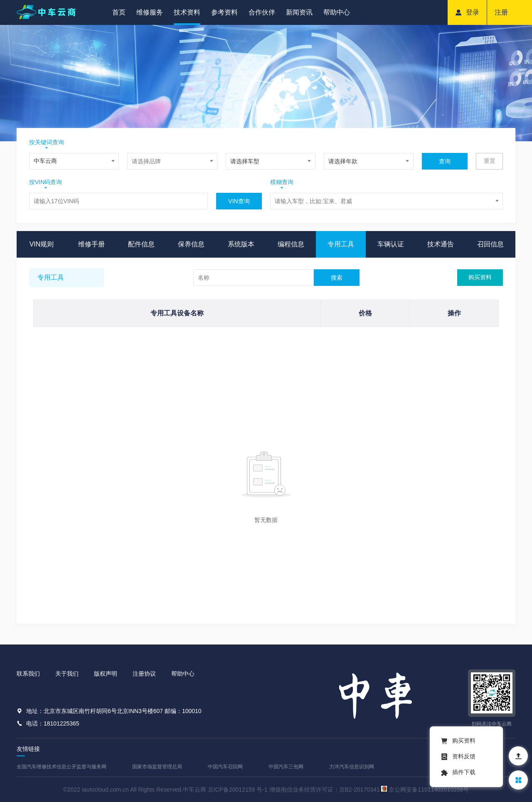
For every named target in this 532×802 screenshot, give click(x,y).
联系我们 (28, 674)
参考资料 (224, 12)
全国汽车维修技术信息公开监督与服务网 (62, 767)
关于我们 (67, 674)
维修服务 (150, 12)
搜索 (337, 278)
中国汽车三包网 (286, 767)
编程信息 (291, 244)
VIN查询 (239, 201)
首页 (119, 12)
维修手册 (91, 244)
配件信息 (141, 244)
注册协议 (144, 674)
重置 (490, 161)
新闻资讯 (299, 12)
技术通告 (441, 244)
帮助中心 (337, 12)
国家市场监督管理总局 (157, 767)
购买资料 (480, 277)
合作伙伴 (262, 12)
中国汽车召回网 (225, 767)
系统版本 (241, 244)
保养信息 (191, 244)
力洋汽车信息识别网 (352, 767)
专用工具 (341, 244)
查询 (445, 161)
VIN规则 (42, 244)
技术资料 (187, 12)
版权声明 (106, 674)
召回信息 (490, 244)
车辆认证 (391, 244)
